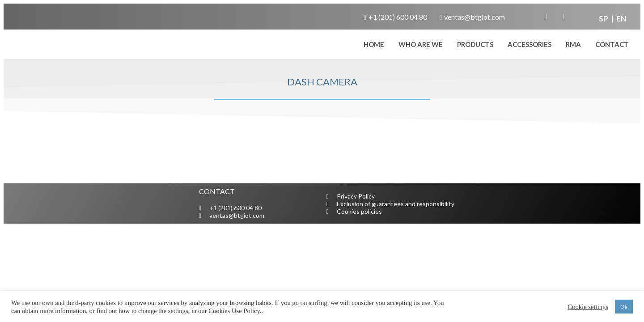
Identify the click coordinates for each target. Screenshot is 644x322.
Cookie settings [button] (588, 307)
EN (621, 19)
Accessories (530, 44)
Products (475, 44)
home (374, 44)
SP (604, 19)
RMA (573, 44)
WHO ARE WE (421, 44)
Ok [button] (624, 307)
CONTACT (612, 44)
